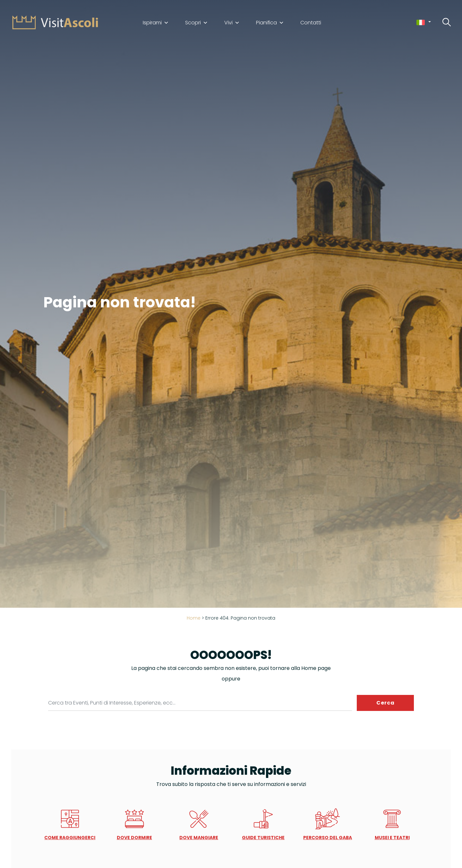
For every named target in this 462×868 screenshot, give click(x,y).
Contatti (311, 23)
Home (194, 618)
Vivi (232, 23)
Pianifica (270, 23)
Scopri (197, 23)
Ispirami (156, 23)
